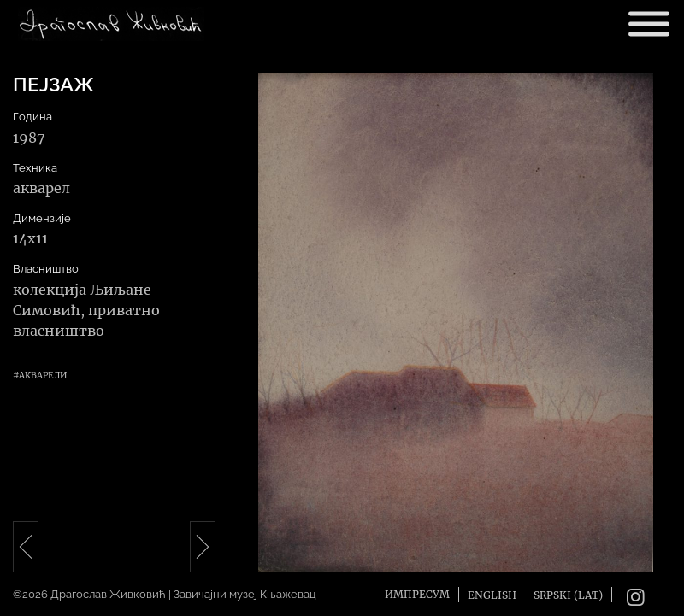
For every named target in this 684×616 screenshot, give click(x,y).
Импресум (417, 594)
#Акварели (40, 375)
